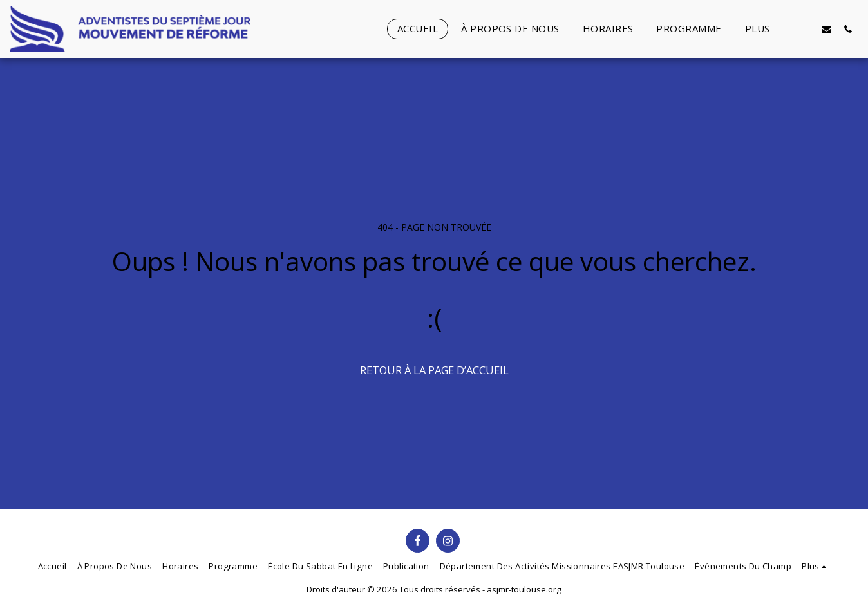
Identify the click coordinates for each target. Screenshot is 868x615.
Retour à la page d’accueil (434, 370)
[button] (805, 29)
